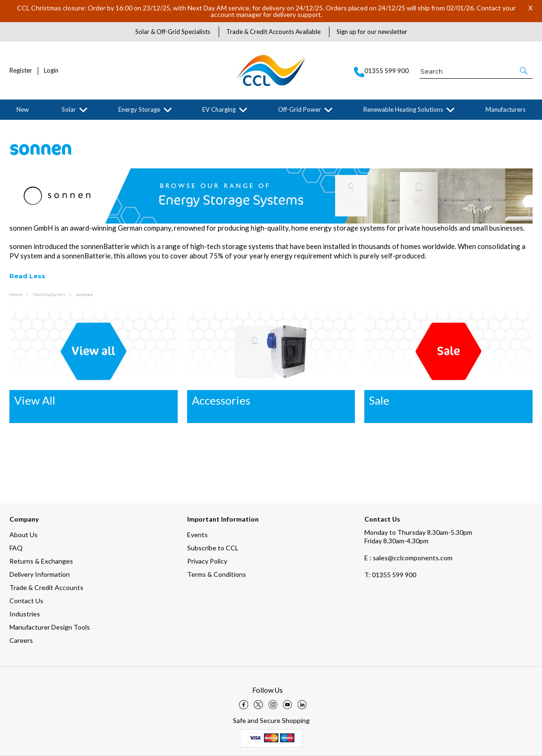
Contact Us (26, 601)
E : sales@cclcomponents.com (408, 558)
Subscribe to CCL (213, 548)
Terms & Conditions (217, 574)
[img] (244, 705)
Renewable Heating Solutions (403, 109)
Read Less (27, 276)
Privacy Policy (207, 561)
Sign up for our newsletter (372, 32)
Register (21, 71)
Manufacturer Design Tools (50, 627)
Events (197, 535)
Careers (21, 640)
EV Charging (219, 109)
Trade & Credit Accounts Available (273, 32)
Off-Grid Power (300, 109)
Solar (69, 109)
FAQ (16, 548)
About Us (24, 535)
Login (51, 71)
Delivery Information (40, 574)
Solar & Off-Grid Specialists (173, 32)
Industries (25, 614)
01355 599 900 (390, 575)
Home (16, 294)
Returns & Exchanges (41, 561)
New (23, 109)
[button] (524, 71)
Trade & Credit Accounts (46, 587)
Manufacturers (505, 109)
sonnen (84, 294)
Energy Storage (139, 109)
